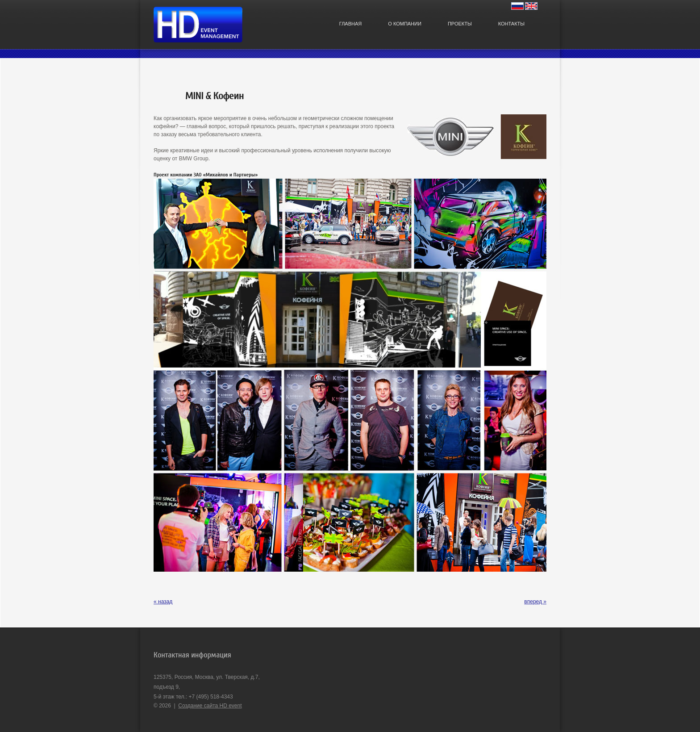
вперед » (535, 602)
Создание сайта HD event (210, 706)
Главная (350, 24)
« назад (163, 602)
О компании (405, 24)
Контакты (511, 24)
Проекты (460, 24)
